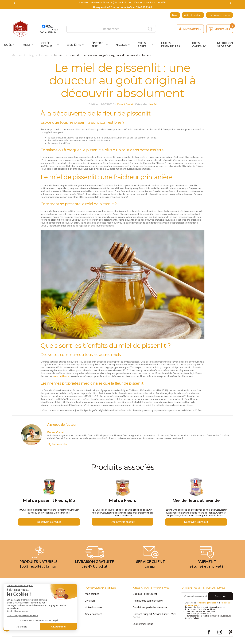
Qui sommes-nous (143, 624)
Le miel (153, 103)
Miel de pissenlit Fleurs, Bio (49, 501)
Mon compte (92, 594)
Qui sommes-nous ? (219, 15)
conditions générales (205, 603)
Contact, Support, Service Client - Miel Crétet (154, 615)
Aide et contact (193, 15)
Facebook (209, 632)
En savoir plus (57, 443)
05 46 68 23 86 (144, 7)
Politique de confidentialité (148, 601)
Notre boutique (93, 607)
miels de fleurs (61, 375)
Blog (175, 15)
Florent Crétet (125, 103)
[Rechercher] (111, 29)
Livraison (90, 601)
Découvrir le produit (49, 522)
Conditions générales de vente (150, 607)
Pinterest (230, 632)
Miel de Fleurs (123, 501)
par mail (151, 567)
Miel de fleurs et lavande (196, 501)
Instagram (220, 632)
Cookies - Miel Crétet (145, 594)
